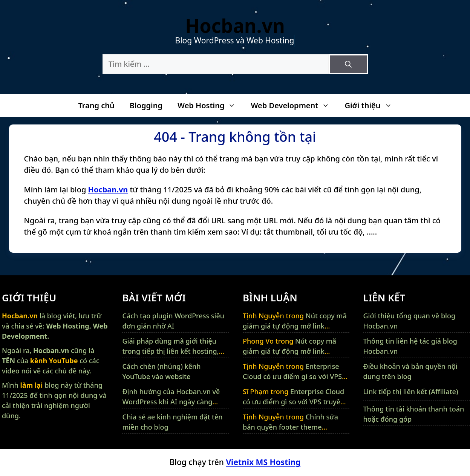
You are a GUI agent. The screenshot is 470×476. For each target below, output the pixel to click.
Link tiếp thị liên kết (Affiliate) (410, 392)
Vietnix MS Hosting (263, 462)
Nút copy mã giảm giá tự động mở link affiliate (295, 326)
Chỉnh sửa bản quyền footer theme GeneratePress (290, 427)
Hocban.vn (235, 26)
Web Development (294, 106)
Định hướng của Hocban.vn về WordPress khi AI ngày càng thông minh (171, 402)
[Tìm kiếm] (348, 64)
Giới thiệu (372, 106)
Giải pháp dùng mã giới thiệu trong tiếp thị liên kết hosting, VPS (170, 351)
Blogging (146, 105)
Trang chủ (96, 105)
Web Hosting (210, 106)
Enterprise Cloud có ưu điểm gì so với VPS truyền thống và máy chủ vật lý (293, 376)
